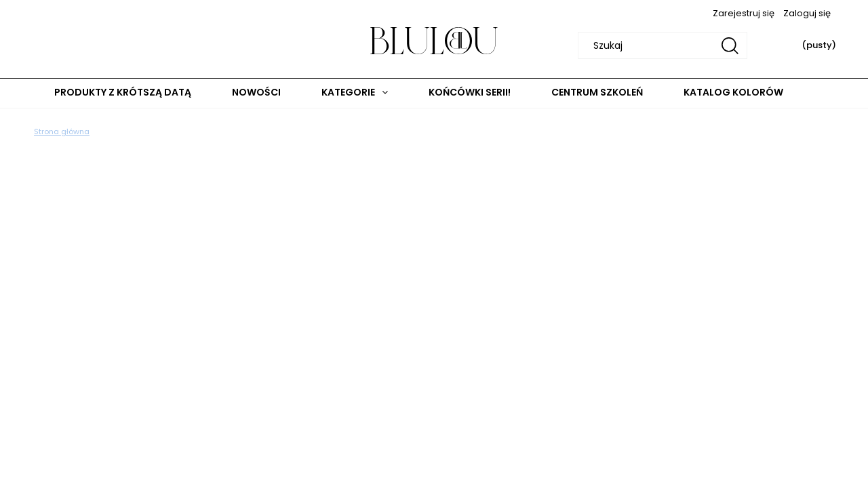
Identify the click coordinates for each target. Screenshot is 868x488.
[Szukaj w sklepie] (665, 45)
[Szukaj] (730, 45)
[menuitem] (123, 93)
